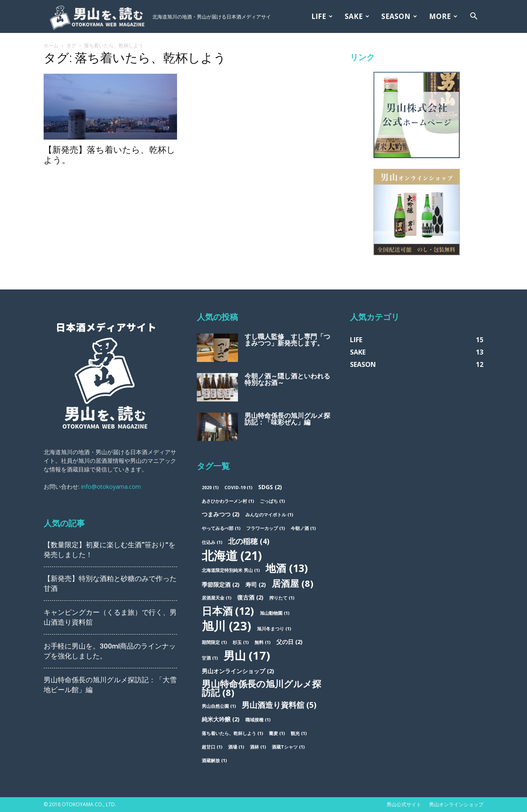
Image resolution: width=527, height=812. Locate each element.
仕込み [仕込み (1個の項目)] (212, 542)
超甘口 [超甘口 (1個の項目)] (212, 747)
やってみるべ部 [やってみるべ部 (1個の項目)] (221, 528)
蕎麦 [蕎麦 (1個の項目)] (277, 733)
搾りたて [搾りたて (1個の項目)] (282, 598)
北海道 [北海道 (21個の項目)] (232, 555)
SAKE (357, 16)
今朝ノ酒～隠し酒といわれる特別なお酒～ (287, 379)
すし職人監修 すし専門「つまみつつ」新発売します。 (287, 340)
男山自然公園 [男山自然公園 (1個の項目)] (219, 706)
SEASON (399, 16)
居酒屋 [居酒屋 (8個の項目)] (293, 583)
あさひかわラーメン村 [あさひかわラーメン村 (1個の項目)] (228, 501)
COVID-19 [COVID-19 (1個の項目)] (238, 488)
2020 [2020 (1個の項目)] (210, 488)
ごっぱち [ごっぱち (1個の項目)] (272, 501)
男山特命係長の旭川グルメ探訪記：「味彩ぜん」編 (287, 419)
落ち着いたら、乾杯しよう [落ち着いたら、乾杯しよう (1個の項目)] (232, 733)
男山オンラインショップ (456, 804)
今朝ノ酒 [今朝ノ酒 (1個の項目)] (303, 528)
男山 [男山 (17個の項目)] (247, 655)
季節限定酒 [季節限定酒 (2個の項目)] (221, 584)
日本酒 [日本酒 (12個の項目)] (228, 611)
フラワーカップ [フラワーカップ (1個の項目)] (266, 528)
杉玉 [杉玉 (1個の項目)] (241, 642)
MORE (443, 16)
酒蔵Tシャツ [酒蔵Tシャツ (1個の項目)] (288, 747)
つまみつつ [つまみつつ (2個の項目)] (221, 514)
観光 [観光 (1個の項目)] (299, 733)
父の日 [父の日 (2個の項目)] (289, 642)
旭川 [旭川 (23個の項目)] (226, 626)
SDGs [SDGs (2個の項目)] (270, 487)
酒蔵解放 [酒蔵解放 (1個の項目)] (214, 761)
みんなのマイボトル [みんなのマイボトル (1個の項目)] (269, 515)
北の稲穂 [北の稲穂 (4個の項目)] (249, 541)
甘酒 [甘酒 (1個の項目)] (210, 658)
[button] (473, 17)
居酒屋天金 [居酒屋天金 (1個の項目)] (217, 598)
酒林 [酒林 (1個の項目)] (258, 747)
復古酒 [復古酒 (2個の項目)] (250, 597)
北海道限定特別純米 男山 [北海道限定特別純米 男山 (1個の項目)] (231, 570)
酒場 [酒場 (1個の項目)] (236, 747)
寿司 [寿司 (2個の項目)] (256, 584)
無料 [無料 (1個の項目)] (262, 642)
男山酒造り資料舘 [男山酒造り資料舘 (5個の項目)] (279, 705)
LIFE (322, 16)
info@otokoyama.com (111, 486)
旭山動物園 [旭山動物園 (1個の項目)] (275, 613)
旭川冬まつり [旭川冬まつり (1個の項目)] (274, 629)
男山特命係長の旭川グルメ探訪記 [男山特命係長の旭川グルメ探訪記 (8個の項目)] (261, 688)
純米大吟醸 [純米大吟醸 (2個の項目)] (221, 719)
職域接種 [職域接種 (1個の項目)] (258, 720)
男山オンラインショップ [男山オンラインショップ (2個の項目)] (238, 671)
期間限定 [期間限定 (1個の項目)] (214, 642)
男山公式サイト (404, 804)
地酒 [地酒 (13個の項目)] (287, 568)
